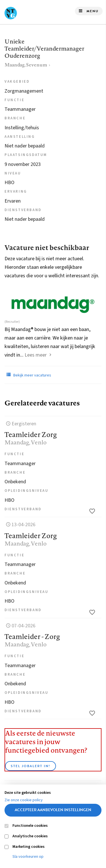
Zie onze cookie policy (24, 800)
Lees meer (36, 355)
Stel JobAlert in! (31, 766)
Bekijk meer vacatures (28, 375)
